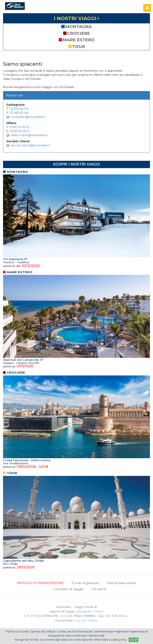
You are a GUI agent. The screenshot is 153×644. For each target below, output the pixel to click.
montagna (76, 27)
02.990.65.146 (19, 113)
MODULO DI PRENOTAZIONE (40, 583)
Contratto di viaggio (69, 589)
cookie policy (118, 640)
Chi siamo (99, 589)
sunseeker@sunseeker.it (28, 117)
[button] (147, 8)
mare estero (77, 40)
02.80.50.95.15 (19, 131)
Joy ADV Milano (87, 620)
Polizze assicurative (121, 583)
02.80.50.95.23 (19, 127)
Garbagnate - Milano (89, 611)
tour (77, 47)
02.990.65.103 (19, 109)
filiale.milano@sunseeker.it (29, 135)
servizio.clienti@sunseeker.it (31, 145)
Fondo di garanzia (85, 583)
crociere (76, 33)
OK (134, 640)
